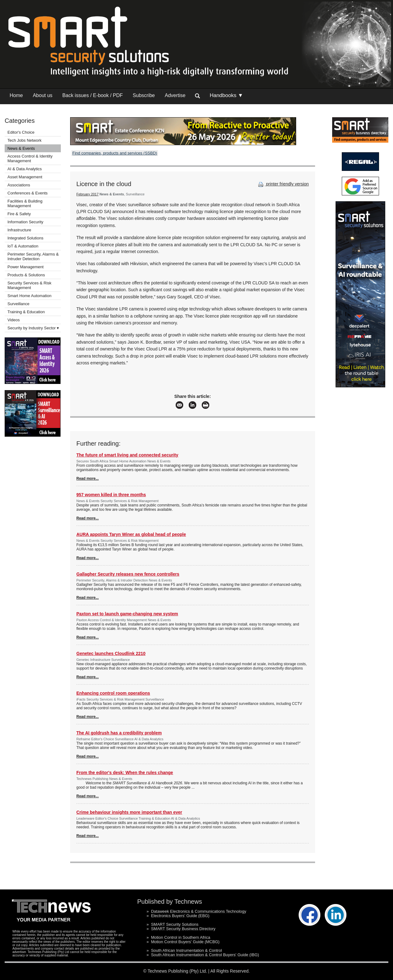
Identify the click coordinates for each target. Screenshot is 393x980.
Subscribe (144, 95)
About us (43, 95)
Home (16, 95)
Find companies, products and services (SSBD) (115, 153)
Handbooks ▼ (226, 95)
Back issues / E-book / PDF (93, 95)
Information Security (25, 222)
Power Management (25, 267)
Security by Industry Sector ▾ (33, 328)
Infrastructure (19, 230)
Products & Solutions (26, 275)
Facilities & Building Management (25, 203)
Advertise (175, 95)
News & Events (21, 148)
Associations (19, 185)
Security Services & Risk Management (29, 285)
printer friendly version (283, 184)
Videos (14, 320)
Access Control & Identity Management (30, 158)
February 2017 (88, 194)
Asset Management (25, 177)
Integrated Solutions (25, 238)
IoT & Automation (23, 246)
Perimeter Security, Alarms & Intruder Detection (33, 256)
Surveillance (18, 304)
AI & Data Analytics (25, 169)
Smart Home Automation (30, 296)
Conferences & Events (27, 193)
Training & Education (26, 312)
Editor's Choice (21, 132)
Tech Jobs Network (25, 140)
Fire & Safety (19, 214)
